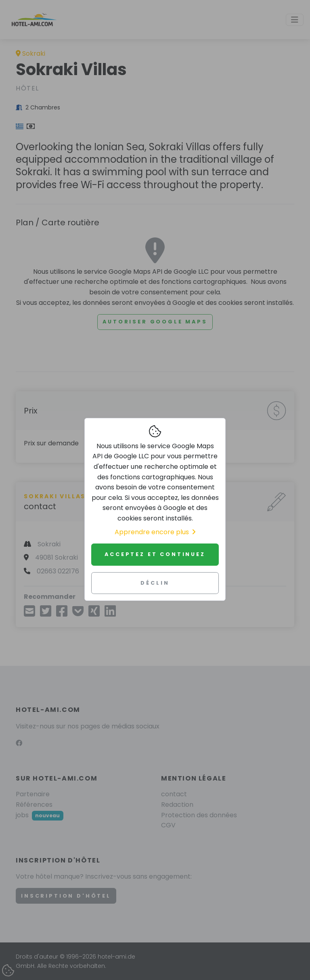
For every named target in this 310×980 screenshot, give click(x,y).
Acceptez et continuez (155, 554)
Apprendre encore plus (155, 532)
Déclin (155, 583)
